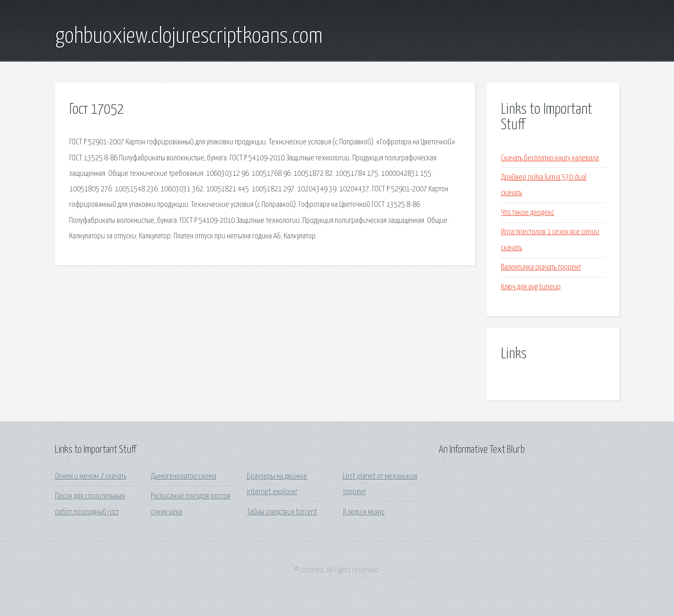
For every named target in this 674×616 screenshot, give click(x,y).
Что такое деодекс (527, 213)
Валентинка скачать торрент (541, 267)
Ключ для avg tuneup (531, 287)
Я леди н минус (364, 512)
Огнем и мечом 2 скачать (91, 477)
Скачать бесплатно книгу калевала (550, 158)
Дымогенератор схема (184, 477)
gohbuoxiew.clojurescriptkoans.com (189, 37)
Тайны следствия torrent (282, 512)
